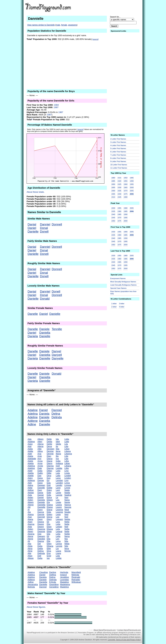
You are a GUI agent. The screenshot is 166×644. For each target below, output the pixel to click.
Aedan (31, 493)
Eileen (50, 500)
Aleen (30, 531)
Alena (30, 536)
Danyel (56, 351)
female (64, 25)
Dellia (49, 442)
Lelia (58, 534)
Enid (49, 556)
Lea (58, 500)
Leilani (59, 527)
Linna (67, 483)
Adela (30, 456)
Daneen (41, 485)
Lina (66, 471)
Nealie (67, 512)
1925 (119, 184)
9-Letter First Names (118, 161)
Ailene (31, 505)
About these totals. (36, 192)
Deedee (41, 539)
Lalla (58, 476)
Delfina (53, 575)
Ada (30, 439)
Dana (40, 478)
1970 (125, 191)
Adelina (33, 414)
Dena (49, 446)
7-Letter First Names (118, 155)
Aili (29, 507)
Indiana (59, 463)
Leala (58, 502)
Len (58, 539)
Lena (58, 541)
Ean (49, 478)
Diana (50, 459)
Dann (40, 510)
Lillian (67, 463)
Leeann (59, 519)
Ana (39, 454)
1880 (113, 178)
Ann (39, 459)
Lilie (66, 456)
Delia (40, 546)
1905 (113, 194)
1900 (113, 191)
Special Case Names (119, 288)
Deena (41, 541)
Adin (30, 483)
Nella (67, 529)
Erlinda (53, 582)
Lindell (68, 476)
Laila (58, 471)
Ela (48, 502)
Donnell (57, 224)
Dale (40, 468)
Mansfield (76, 572)
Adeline (33, 417)
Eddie (49, 488)
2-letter (114, 307)
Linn (66, 480)
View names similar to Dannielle (41, 25)
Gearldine (54, 584)
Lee (58, 517)
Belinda (31, 587)
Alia (29, 544)
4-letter (122, 307)
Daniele (44, 329)
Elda (49, 512)
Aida (30, 495)
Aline (30, 551)
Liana (58, 551)
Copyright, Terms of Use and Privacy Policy (124, 640)
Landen (59, 483)
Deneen (50, 449)
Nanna (68, 505)
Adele (30, 461)
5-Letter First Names (118, 148)
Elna (49, 551)
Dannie (41, 514)
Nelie (67, 524)
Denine (50, 451)
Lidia (67, 439)
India (58, 461)
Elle (48, 541)
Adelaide (32, 459)
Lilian (67, 449)
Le (57, 497)
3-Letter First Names (118, 142)
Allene (40, 446)
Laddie (59, 468)
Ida (57, 439)
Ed (48, 480)
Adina (30, 485)
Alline (40, 451)
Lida (58, 556)
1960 (125, 184)
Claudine (44, 572)
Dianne (50, 468)
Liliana (68, 451)
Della (40, 558)
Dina (49, 476)
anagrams (72, 25)
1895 (113, 187)
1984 (56, 105)
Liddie (59, 558)
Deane (41, 524)
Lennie (59, 546)
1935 (119, 191)
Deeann (41, 536)
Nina (67, 548)
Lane (58, 488)
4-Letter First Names (118, 145)
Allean (31, 558)
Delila (40, 548)
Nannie (68, 507)
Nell (66, 527)
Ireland (63, 575)
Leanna (59, 510)
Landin (59, 485)
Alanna (31, 524)
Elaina (50, 505)
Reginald (76, 577)
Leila (58, 524)
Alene (30, 539)
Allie (39, 449)
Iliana (58, 454)
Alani (30, 522)
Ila (57, 446)
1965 (125, 187)
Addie (30, 451)
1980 (125, 197)
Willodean (76, 582)
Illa (57, 456)
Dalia (40, 471)
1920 (119, 181)
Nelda (67, 519)
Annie (40, 466)
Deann (41, 527)
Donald (45, 299)
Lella (58, 536)
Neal (67, 510)
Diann (50, 463)
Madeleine (65, 584)
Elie (48, 534)
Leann (59, 507)
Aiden (30, 500)
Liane (58, 553)
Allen (40, 442)
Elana (49, 510)
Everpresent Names (118, 278)
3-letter (122, 304)
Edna (49, 497)
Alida (30, 546)
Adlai (30, 488)
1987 (56, 107)
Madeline (65, 587)
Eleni (49, 519)
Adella (31, 473)
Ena (49, 553)
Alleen (40, 439)
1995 (132, 184)
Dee (39, 534)
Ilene (58, 451)
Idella (58, 444)
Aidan (30, 497)
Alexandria (33, 584)
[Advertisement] (116, 7)
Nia (66, 539)
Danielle (33, 231)
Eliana (50, 529)
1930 (119, 187)
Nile (66, 546)
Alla (29, 553)
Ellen (49, 544)
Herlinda (64, 572)
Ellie (49, 548)
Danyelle (58, 358)
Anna (40, 461)
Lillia (67, 461)
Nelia (67, 522)
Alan (30, 517)
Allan (30, 556)
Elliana (50, 546)
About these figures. (36, 607)
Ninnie (67, 551)
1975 (125, 194)
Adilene (33, 421)
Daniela (33, 336)
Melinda (75, 575)
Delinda (57, 417)
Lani (58, 490)
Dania (40, 493)
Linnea (68, 485)
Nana (67, 500)
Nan (66, 497)
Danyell (57, 355)
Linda (67, 473)
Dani (40, 490)
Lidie (67, 442)
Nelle (67, 531)
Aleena (31, 534)
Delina (56, 414)
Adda (30, 449)
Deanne (41, 531)
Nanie (67, 502)
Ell (48, 536)
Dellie (49, 444)
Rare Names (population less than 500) (123, 293)
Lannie (59, 495)
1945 (119, 197)
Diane (50, 461)
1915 (119, 178)
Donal (44, 228)
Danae (41, 480)
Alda (30, 527)
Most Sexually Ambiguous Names (123, 282)
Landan (59, 480)
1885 (113, 181)
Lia (57, 548)
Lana (58, 478)
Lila (66, 444)
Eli (48, 522)
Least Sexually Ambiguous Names (124, 285)
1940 (119, 194)
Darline (53, 572)
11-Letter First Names (119, 168)
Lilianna (68, 454)
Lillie (67, 468)
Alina (30, 548)
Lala (58, 473)
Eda (49, 483)
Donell (44, 231)
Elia (48, 524)
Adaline (33, 410)
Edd (49, 485)
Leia (58, 522)
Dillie (49, 473)
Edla (49, 495)
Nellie (67, 534)
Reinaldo (76, 580)
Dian (49, 456)
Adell (30, 471)
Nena (67, 536)
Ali (29, 541)
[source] (95, 39)
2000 (132, 187)
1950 (125, 178)
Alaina (31, 514)
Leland (59, 531)
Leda (58, 514)
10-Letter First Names (119, 165)
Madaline (65, 582)
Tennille (57, 329)
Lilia (66, 446)
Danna (41, 512)
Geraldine (54, 587)
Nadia (67, 493)
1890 (113, 184)
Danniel (45, 224)
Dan (39, 476)
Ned (66, 514)
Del (39, 544)
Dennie (50, 454)
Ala (29, 512)
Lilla (66, 459)
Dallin (40, 473)
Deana (41, 522)
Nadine (68, 495)
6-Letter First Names (118, 152)
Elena (49, 517)
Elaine (50, 507)
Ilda (58, 449)
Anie (40, 456)
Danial (32, 224)
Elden (49, 514)
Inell (58, 466)
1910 (113, 197)
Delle (49, 439)
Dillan (49, 471)
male (58, 25)
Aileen (31, 502)
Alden (30, 529)
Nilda (67, 544)
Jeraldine (65, 577)
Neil (66, 517)
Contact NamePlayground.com (129, 630)
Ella (48, 539)
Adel (30, 454)
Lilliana (68, 466)
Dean (40, 519)
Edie (49, 493)
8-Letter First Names (118, 158)
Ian (48, 558)
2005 (132, 191)
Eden (49, 490)
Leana (59, 505)
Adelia (31, 463)
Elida (49, 531)
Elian (49, 527)
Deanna (41, 529)
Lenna (59, 544)
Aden (30, 478)
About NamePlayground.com (105, 630)
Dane (40, 483)
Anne (40, 463)
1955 (125, 181)
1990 (132, 181)
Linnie (67, 488)
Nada (67, 490)
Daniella (45, 333)
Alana (30, 519)
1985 (132, 178)
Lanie (58, 493)
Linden (68, 478)
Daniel (32, 228)
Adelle (31, 476)
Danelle (33, 314)
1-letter (114, 304)
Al (29, 510)
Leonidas (65, 580)
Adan (30, 444)
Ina (57, 459)
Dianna (50, 466)
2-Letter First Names (118, 139)
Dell (39, 556)
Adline (32, 424)
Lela (58, 529)
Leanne (59, 512)
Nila (66, 541)
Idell (58, 442)
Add (30, 446)
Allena (40, 444)
